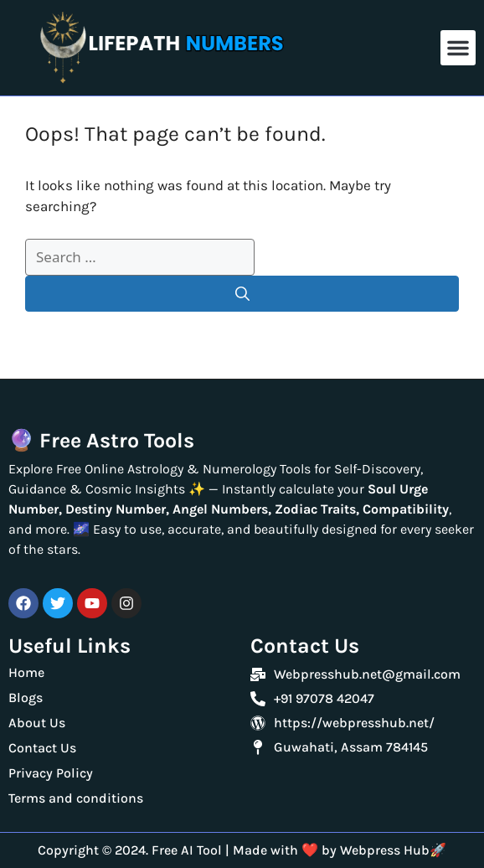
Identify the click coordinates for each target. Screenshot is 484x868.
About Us (37, 723)
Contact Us (42, 748)
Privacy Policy (51, 773)
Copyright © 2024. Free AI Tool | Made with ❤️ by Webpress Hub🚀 (242, 850)
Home (26, 672)
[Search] (242, 294)
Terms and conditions (77, 798)
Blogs (27, 697)
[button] (458, 48)
